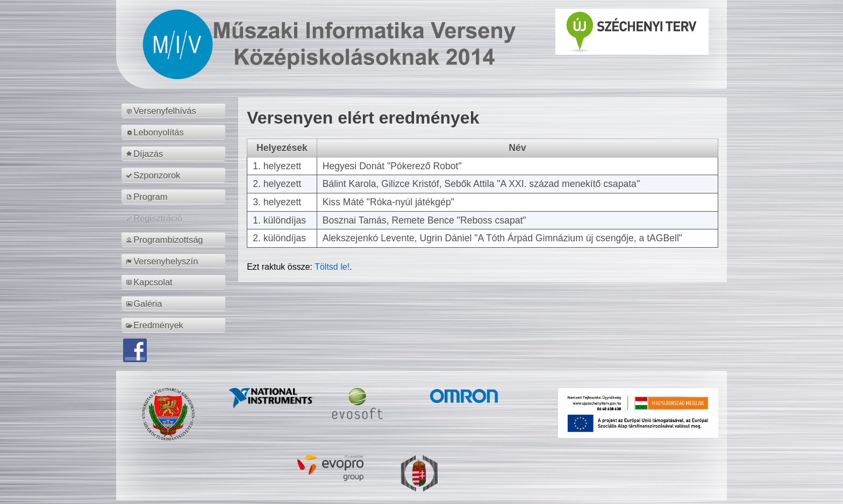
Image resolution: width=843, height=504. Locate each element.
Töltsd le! (332, 267)
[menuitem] (175, 111)
